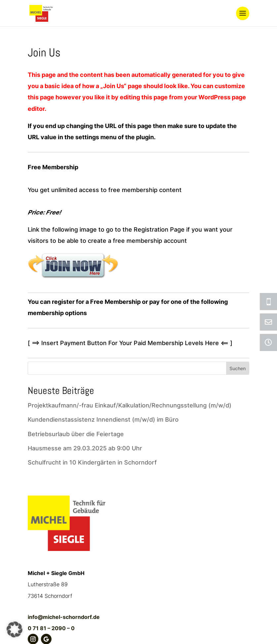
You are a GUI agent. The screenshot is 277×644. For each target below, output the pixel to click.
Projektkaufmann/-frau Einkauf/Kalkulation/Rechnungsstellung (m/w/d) (130, 405)
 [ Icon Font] (268, 302)
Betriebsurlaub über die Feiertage (76, 434)
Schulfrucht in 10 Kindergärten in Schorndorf (92, 462)
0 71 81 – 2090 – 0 (51, 628)
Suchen (238, 368)
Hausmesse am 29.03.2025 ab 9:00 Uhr (85, 448)
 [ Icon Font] (268, 322)
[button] (15, 629)
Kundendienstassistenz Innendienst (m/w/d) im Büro (103, 419)
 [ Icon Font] (268, 342)
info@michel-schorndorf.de (64, 617)
